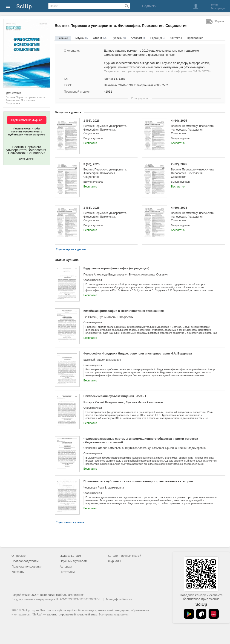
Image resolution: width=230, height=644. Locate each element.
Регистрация (218, 8)
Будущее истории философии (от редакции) (116, 268)
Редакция (158, 38)
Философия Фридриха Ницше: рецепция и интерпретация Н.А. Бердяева (138, 353)
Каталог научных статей (125, 556)
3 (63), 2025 (107, 171)
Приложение (195, 38)
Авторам (138, 38)
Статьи (100, 38)
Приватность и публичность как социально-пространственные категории (138, 481)
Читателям (67, 572)
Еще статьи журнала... (71, 522)
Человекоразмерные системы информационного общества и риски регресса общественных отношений (141, 441)
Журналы (114, 561)
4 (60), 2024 (194, 214)
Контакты (176, 38)
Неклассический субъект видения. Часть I (115, 396)
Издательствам (70, 556)
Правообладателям (25, 561)
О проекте (19, 556)
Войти (214, 5)
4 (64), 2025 (194, 127)
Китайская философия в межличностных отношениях (124, 311)
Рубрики (119, 38)
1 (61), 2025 (107, 214)
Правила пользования (27, 566)
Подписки (149, 6)
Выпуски (81, 38)
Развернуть (138, 98)
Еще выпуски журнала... (72, 249)
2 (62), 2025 (194, 171)
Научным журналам (73, 561)
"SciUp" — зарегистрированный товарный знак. (65, 614)
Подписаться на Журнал (27, 120)
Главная (63, 38)
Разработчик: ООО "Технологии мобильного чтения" (48, 595)
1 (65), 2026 (107, 127)
